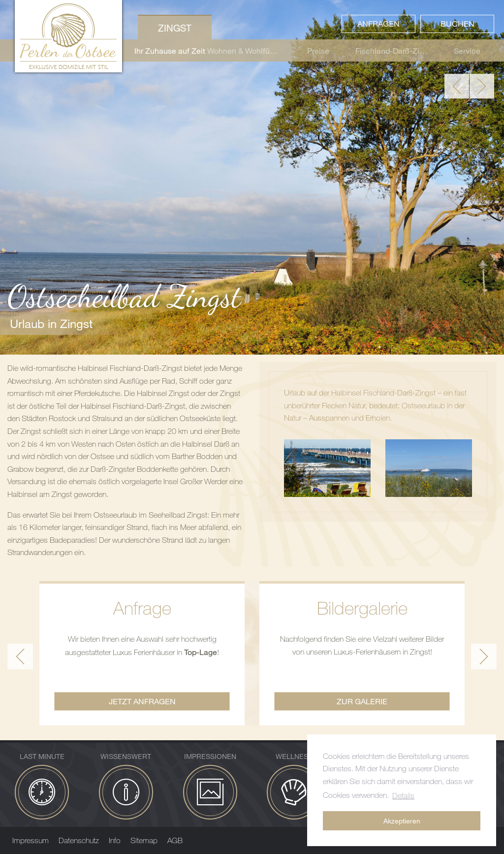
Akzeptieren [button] (402, 821)
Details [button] (403, 795)
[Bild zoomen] (327, 468)
